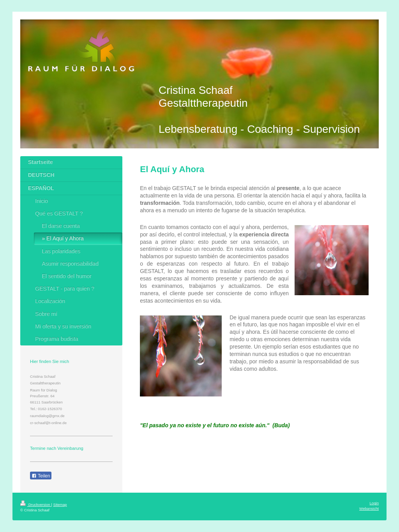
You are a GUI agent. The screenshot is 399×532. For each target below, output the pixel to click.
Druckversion (36, 505)
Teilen (41, 476)
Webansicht (369, 508)
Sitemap (60, 505)
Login (374, 503)
